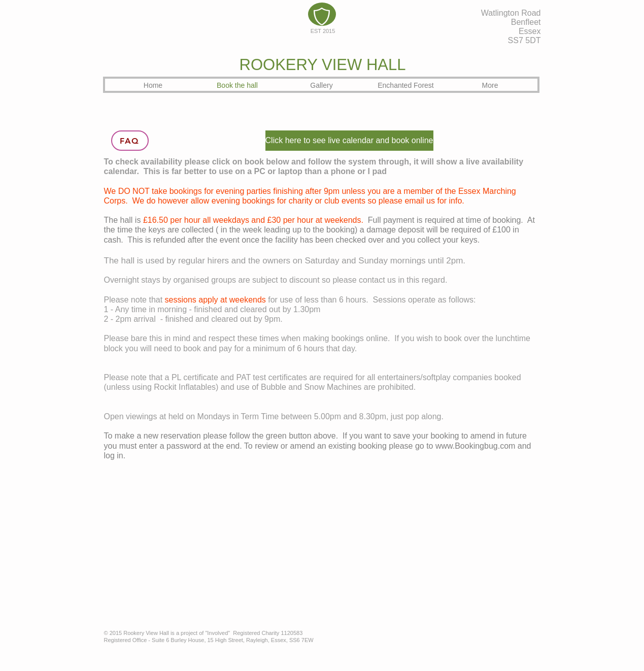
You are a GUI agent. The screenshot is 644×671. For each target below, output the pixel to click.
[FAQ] (130, 141)
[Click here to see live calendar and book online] (349, 141)
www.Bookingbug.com (475, 446)
